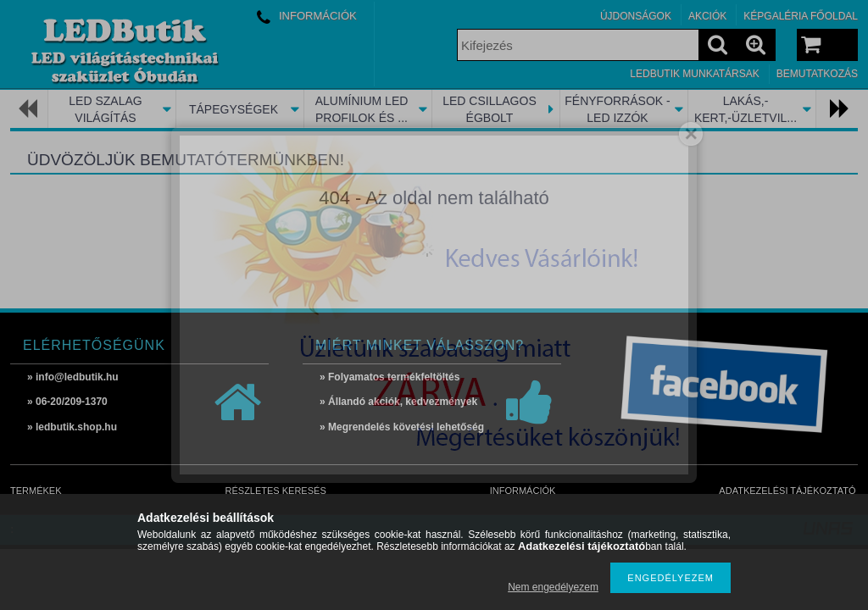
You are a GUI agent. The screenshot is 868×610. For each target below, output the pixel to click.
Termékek (36, 491)
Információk (523, 491)
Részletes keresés (276, 491)
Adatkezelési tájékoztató (787, 491)
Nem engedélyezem (553, 587)
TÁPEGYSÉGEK (234, 109)
